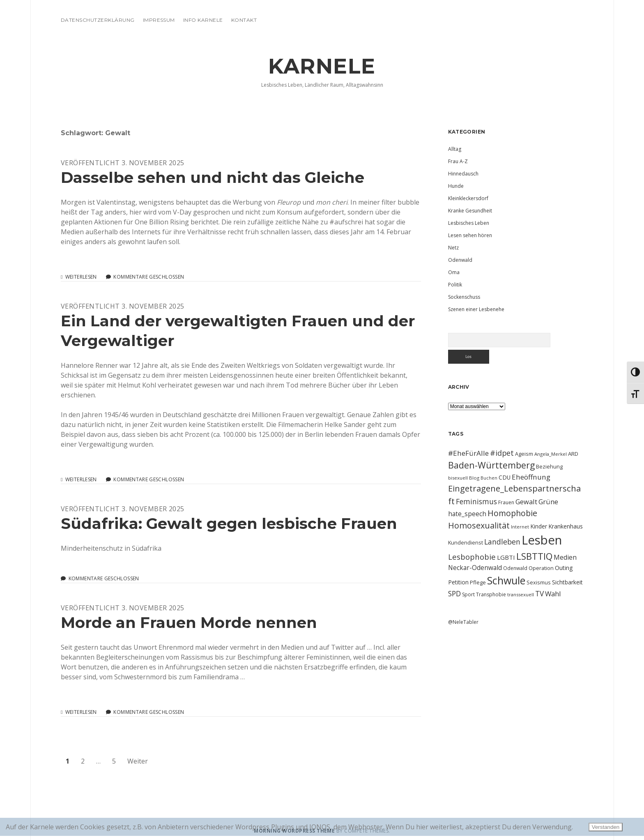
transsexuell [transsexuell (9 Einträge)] (521, 594)
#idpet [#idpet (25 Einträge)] (502, 453)
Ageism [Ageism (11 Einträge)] (524, 454)
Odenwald (460, 260)
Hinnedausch (463, 174)
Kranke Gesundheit (470, 211)
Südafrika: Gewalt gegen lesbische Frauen (229, 523)
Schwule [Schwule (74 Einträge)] (506, 580)
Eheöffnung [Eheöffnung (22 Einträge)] (531, 477)
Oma (454, 272)
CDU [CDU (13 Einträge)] (505, 477)
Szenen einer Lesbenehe (476, 309)
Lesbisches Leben (469, 223)
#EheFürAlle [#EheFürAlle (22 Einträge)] (468, 453)
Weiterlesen (81, 277)
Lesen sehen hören (470, 235)
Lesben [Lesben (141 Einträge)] (542, 540)
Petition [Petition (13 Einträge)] (458, 582)
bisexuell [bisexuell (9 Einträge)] (458, 478)
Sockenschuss (464, 297)
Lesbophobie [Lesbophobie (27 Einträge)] (472, 557)
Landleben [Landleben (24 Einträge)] (502, 542)
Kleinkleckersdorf (468, 198)
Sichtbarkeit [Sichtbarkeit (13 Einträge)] (567, 582)
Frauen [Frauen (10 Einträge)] (506, 502)
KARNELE (322, 66)
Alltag (455, 149)
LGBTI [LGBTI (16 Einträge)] (506, 557)
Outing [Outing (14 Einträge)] (564, 568)
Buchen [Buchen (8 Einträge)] (489, 478)
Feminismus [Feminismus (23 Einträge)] (476, 501)
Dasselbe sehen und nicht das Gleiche (213, 177)
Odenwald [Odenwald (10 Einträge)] (515, 568)
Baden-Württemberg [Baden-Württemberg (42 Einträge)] (491, 465)
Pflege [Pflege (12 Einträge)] (478, 582)
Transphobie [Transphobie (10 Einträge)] (491, 594)
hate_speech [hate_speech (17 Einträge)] (467, 514)
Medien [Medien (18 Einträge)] (565, 557)
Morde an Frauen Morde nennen (189, 622)
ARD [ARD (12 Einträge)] (573, 454)
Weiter (138, 761)
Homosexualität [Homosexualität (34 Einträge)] (479, 525)
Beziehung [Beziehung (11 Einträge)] (549, 466)
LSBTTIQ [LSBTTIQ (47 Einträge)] (534, 556)
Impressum (159, 20)
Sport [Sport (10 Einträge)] (468, 594)
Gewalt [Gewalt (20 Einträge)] (526, 502)
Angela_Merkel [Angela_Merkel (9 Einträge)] (551, 454)
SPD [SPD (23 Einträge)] (454, 593)
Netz (453, 248)
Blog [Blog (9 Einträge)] (474, 478)
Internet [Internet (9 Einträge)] (520, 527)
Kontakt (244, 20)
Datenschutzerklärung (98, 20)
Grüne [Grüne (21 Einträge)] (548, 502)
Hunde (456, 186)
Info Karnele (203, 20)
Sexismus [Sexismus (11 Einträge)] (539, 582)
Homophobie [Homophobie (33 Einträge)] (512, 513)
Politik (455, 285)
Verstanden (606, 827)
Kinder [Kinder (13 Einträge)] (539, 526)
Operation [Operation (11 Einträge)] (541, 568)
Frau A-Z (458, 161)
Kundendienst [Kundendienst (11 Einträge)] (466, 542)
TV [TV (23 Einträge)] (539, 593)
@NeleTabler (463, 622)
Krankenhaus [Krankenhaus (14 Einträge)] (566, 526)
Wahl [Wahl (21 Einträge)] (553, 594)
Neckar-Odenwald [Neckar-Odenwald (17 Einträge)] (475, 568)
